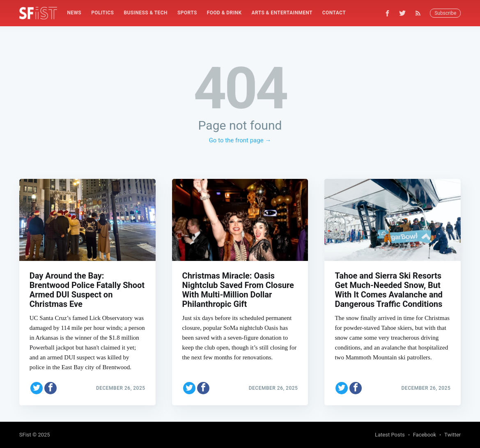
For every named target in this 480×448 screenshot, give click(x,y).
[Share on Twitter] (37, 388)
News (74, 13)
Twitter (452, 435)
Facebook (425, 435)
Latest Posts (390, 435)
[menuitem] (74, 13)
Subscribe (445, 13)
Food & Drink (224, 13)
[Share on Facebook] (51, 388)
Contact (334, 13)
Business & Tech (146, 13)
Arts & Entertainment (282, 13)
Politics (102, 13)
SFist (25, 435)
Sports (187, 13)
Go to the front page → (240, 140)
